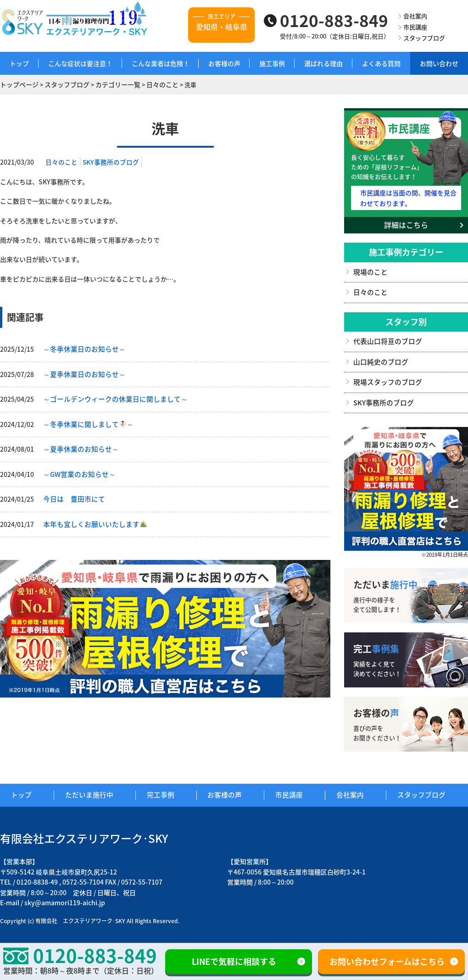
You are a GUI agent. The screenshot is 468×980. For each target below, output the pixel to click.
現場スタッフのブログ (385, 378)
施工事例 (272, 63)
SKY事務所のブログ (111, 161)
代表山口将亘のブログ (385, 338)
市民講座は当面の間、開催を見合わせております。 (408, 196)
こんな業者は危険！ (161, 63)
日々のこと (61, 161)
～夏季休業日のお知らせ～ (82, 372)
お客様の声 (224, 63)
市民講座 (415, 27)
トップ (19, 63)
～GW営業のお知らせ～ (77, 471)
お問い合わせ (439, 63)
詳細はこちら (406, 222)
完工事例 (166, 790)
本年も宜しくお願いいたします (92, 520)
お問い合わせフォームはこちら (387, 961)
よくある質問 (381, 63)
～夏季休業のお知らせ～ (78, 446)
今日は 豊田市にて (72, 495)
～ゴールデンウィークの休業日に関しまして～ (111, 397)
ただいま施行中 (95, 790)
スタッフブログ (424, 38)
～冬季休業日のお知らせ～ (82, 348)
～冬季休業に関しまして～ (85, 421)
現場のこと (369, 269)
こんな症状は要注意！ (80, 63)
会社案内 (415, 16)
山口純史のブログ (379, 358)
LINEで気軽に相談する (234, 961)
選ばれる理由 (323, 63)
